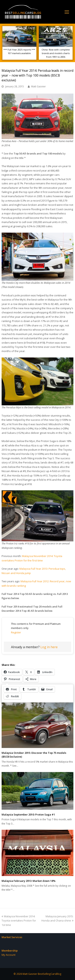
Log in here (49, 647)
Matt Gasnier (38, 86)
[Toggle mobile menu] (67, 12)
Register (16, 632)
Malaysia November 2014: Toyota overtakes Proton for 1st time (19, 921)
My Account (8, 955)
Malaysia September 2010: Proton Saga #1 (28, 814)
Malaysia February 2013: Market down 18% (28, 881)
